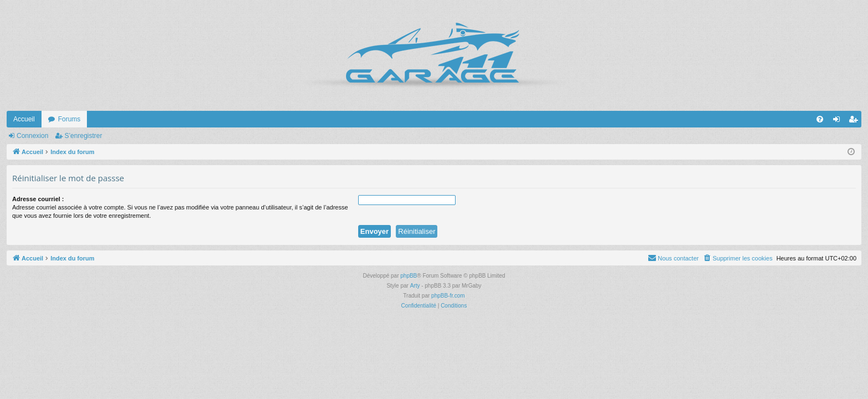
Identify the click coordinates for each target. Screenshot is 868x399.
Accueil (24, 119)
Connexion (32, 136)
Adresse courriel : (38, 199)
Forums (69, 119)
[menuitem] (820, 119)
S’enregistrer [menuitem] (856, 121)
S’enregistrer (83, 136)
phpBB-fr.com (448, 296)
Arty (415, 286)
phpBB (409, 276)
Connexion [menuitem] (839, 121)
